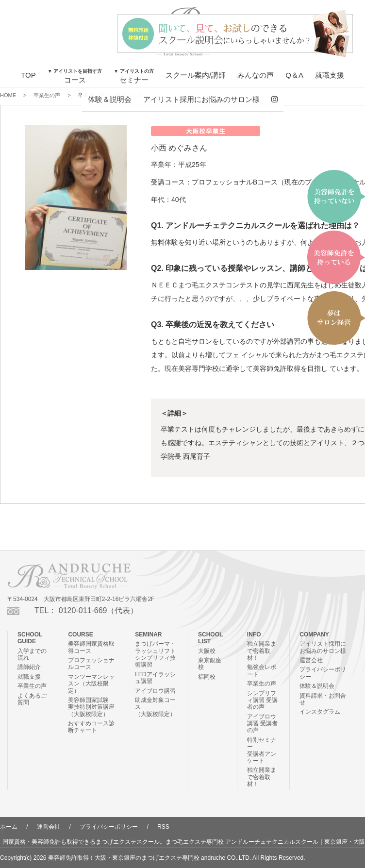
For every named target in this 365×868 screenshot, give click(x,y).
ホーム (9, 827)
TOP (28, 75)
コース (75, 76)
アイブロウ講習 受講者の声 (262, 724)
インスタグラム (320, 712)
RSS (163, 827)
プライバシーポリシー (109, 827)
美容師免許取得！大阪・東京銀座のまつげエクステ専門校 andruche (137, 858)
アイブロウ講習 (155, 691)
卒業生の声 (32, 686)
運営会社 (311, 660)
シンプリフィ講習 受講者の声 (262, 700)
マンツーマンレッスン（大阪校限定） (91, 684)
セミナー (134, 76)
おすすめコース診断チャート (91, 727)
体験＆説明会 (110, 99)
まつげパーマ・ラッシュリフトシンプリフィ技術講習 (155, 654)
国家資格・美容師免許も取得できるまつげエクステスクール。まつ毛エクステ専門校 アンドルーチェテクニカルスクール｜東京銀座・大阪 (184, 842)
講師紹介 (29, 667)
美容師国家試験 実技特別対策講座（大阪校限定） (91, 707)
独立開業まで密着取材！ (262, 651)
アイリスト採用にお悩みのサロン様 (201, 99)
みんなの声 (256, 75)
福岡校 (207, 677)
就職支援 (330, 75)
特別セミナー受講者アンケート (262, 750)
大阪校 (207, 651)
